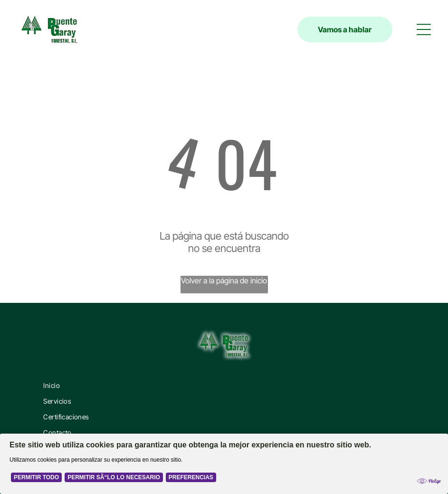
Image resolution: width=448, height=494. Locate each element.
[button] (424, 29)
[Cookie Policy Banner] (224, 464)
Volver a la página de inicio (224, 281)
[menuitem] (224, 385)
